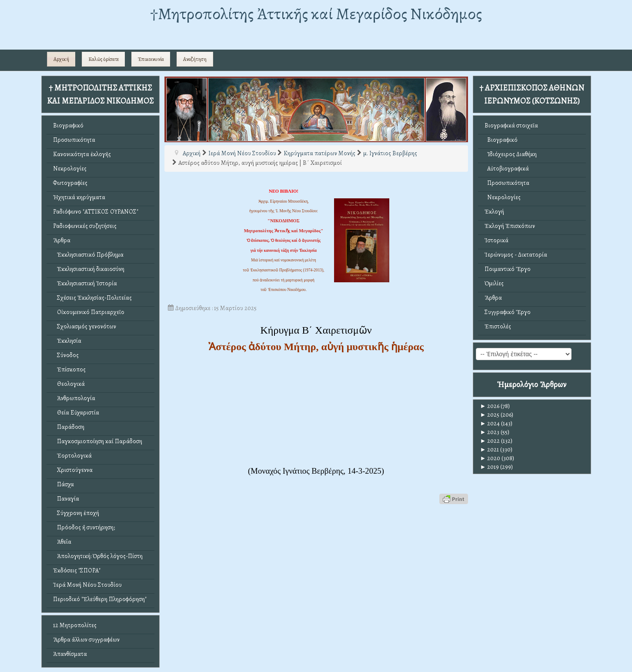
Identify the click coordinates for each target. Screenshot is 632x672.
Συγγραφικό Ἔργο (508, 312)
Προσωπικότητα (74, 140)
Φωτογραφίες (70, 183)
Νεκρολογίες (70, 169)
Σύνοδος (66, 355)
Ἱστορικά (497, 240)
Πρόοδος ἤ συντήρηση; (84, 527)
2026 (490, 406)
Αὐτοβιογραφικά (507, 169)
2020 (490, 458)
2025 (490, 415)
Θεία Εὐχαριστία (76, 413)
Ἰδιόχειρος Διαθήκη (511, 154)
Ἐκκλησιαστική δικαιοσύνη (89, 269)
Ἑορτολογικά (72, 456)
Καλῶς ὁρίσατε (104, 59)
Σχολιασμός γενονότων (85, 326)
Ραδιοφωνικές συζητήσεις (85, 226)
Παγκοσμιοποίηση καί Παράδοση (98, 441)
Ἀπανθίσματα (70, 654)
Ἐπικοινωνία (151, 59)
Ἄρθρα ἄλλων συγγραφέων (86, 640)
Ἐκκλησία (67, 341)
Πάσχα (64, 484)
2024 (490, 423)
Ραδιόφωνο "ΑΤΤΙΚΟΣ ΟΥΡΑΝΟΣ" (96, 212)
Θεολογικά (69, 384)
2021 (490, 450)
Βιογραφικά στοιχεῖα (511, 125)
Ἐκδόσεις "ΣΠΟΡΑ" (77, 570)
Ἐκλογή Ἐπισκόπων (510, 226)
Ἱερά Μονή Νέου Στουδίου (87, 585)
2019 (490, 467)
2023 (490, 432)
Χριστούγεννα (73, 470)
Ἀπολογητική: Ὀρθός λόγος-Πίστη (98, 556)
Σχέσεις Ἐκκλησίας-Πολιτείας (92, 298)
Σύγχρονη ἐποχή (76, 513)
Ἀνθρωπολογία (74, 398)
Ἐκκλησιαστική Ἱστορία (85, 283)
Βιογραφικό (68, 125)
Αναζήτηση (195, 59)
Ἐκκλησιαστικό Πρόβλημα (88, 255)
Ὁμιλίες (494, 283)
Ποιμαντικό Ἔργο (508, 269)
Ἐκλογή (494, 212)
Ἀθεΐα (62, 542)
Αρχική (61, 59)
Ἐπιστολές (498, 326)
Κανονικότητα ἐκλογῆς (82, 154)
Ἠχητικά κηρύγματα (79, 197)
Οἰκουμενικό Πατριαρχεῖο (89, 312)
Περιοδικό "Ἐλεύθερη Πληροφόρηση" (100, 599)
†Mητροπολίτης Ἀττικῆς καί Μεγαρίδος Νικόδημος (316, 14)
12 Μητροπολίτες (75, 625)
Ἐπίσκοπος (69, 369)
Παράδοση (69, 427)
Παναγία (66, 499)
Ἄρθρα (62, 240)
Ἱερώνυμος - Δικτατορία (516, 255)
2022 (490, 441)
